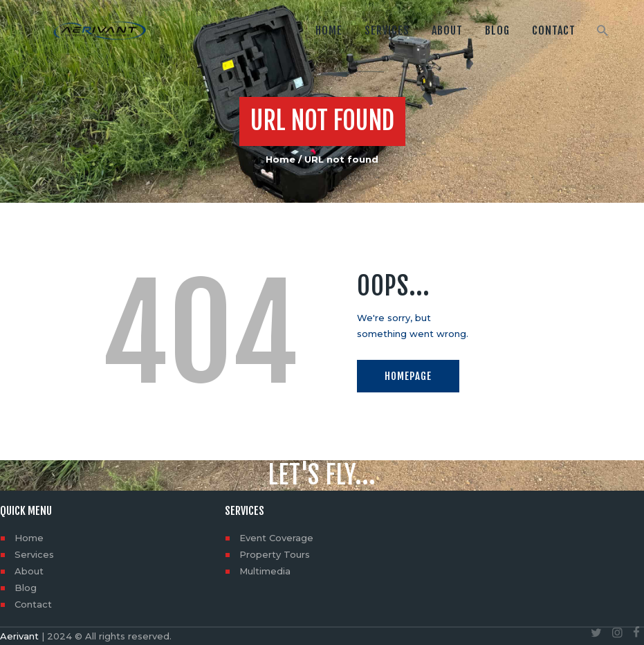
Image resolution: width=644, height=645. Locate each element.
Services (34, 554)
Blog (26, 588)
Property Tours (275, 554)
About (29, 571)
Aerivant (19, 636)
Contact (33, 604)
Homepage (408, 376)
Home (280, 159)
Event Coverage (276, 538)
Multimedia (265, 571)
